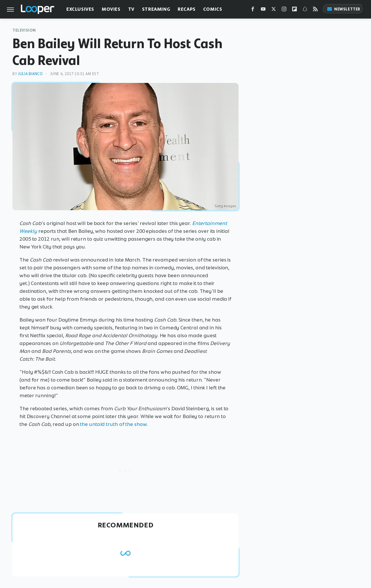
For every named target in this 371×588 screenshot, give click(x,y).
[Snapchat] (305, 10)
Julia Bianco (30, 74)
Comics (213, 9)
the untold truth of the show (113, 424)
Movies (111, 9)
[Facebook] (253, 10)
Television (24, 30)
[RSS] (315, 10)
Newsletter (343, 9)
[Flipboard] (294, 10)
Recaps (187, 9)
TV (131, 9)
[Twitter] (274, 10)
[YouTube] (263, 10)
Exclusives (80, 9)
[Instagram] (284, 10)
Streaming (156, 9)
